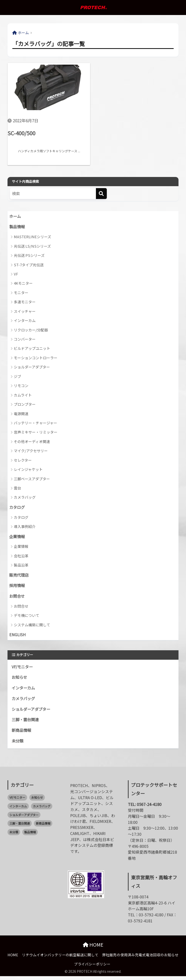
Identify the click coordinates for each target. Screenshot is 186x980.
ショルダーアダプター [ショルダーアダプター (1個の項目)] (24, 818)
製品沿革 (21, 566)
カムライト (23, 395)
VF (16, 275)
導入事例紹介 (25, 527)
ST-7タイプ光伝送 (29, 265)
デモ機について (27, 617)
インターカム (25, 321)
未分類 (18, 745)
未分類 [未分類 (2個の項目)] (14, 836)
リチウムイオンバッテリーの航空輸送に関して (60, 959)
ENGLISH (18, 637)
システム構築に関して (32, 626)
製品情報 (17, 227)
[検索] (101, 194)
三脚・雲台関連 (26, 723)
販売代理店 (19, 576)
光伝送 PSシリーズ (29, 256)
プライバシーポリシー (92, 968)
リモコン (21, 386)
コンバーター (25, 340)
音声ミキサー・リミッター (36, 433)
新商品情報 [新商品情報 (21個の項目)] (43, 827)
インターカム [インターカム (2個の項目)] (18, 810)
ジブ (17, 377)
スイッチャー (25, 312)
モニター (21, 293)
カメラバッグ (25, 498)
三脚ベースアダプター (32, 479)
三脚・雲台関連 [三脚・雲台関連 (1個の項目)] (20, 827)
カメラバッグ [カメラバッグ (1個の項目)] (42, 810)
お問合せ (17, 598)
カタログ (17, 508)
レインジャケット (28, 470)
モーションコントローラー (36, 358)
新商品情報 (22, 734)
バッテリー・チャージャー (35, 424)
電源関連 (21, 414)
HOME (93, 948)
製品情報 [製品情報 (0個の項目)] (30, 836)
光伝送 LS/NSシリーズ (32, 247)
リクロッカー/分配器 (31, 330)
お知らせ (20, 680)
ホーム (15, 217)
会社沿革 (21, 557)
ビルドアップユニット (32, 349)
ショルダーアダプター (32, 368)
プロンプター (25, 405)
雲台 (17, 489)
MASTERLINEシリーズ (32, 237)
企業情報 (17, 537)
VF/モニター (23, 669)
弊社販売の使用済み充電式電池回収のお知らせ (140, 959)
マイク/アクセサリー (31, 451)
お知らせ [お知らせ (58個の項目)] (37, 801)
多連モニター (25, 302)
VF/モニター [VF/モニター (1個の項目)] (17, 801)
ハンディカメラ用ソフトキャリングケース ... (45, 151)
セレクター (23, 461)
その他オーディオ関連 (32, 442)
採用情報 (17, 587)
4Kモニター (23, 284)
